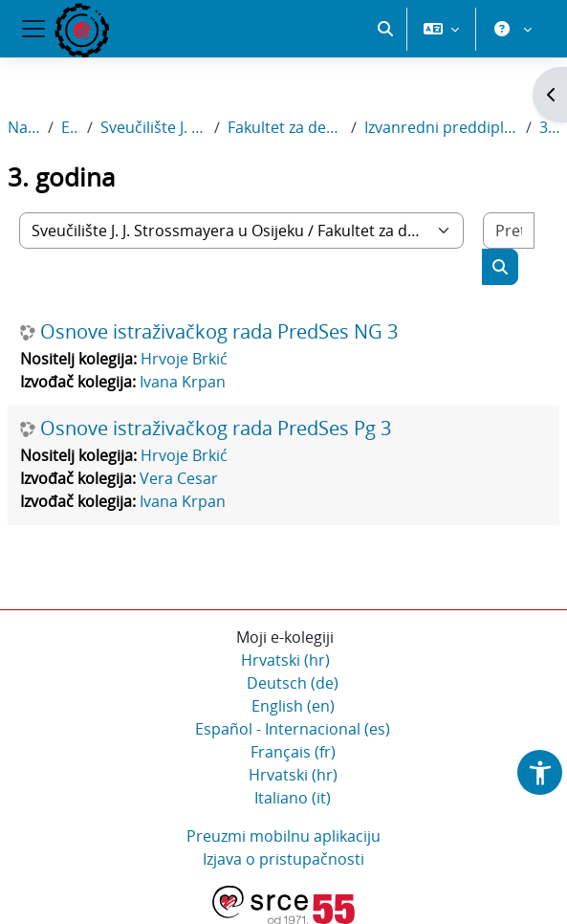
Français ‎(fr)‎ (293, 752)
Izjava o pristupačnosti (283, 859)
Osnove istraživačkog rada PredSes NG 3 (219, 332)
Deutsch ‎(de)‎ (293, 683)
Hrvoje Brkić (184, 359)
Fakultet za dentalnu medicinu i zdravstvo (285, 127)
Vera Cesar (179, 478)
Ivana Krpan (183, 382)
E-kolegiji (70, 127)
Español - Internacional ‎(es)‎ (293, 729)
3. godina (549, 127)
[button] (385, 29)
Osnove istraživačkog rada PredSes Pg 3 (216, 429)
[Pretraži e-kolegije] (509, 231)
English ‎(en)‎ (293, 706)
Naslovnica (24, 127)
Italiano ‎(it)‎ (293, 798)
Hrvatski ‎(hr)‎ (285, 660)
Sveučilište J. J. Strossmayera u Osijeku (153, 127)
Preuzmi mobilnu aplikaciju (283, 836)
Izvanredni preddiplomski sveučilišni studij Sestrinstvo (441, 127)
